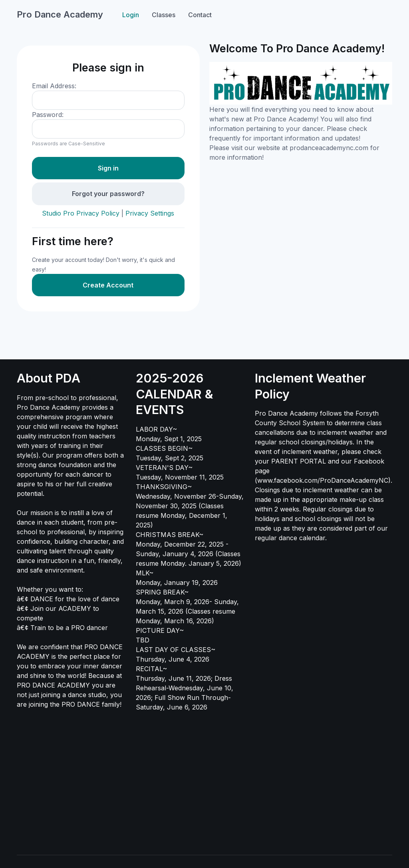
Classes (164, 15)
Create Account (108, 285)
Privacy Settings (150, 213)
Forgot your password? (108, 194)
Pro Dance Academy (60, 14)
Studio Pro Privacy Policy (81, 213)
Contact (200, 15)
